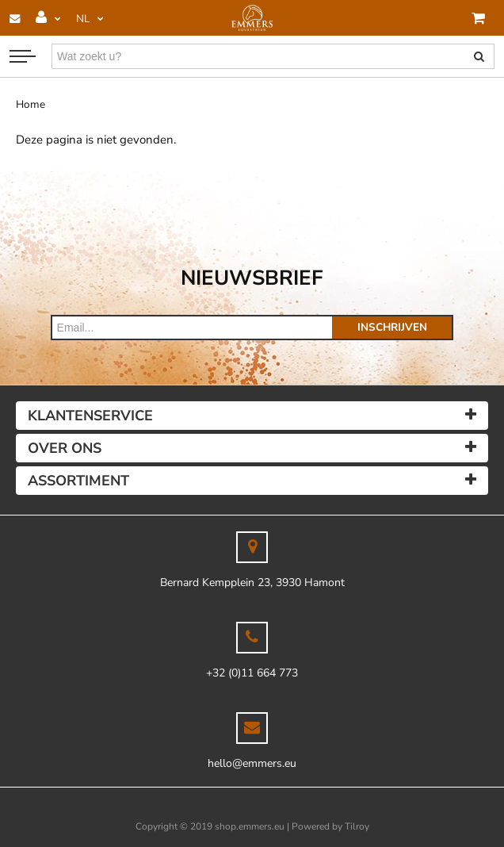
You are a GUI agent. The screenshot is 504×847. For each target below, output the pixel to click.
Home (31, 104)
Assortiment (78, 481)
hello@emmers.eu (252, 763)
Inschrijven (392, 327)
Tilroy (357, 826)
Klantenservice (90, 416)
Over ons (65, 448)
